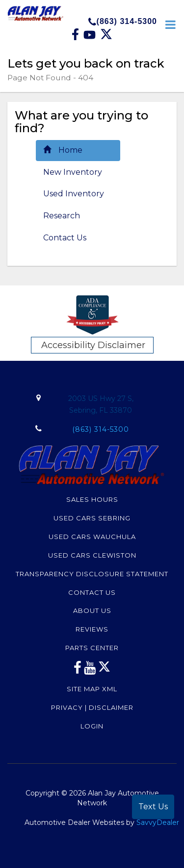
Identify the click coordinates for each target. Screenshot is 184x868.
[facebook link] (76, 38)
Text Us (153, 807)
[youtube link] (90, 670)
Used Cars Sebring (92, 518)
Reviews (92, 629)
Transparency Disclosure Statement (92, 574)
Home (63, 150)
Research (62, 216)
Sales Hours (92, 499)
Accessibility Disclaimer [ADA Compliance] (93, 345)
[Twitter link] (106, 38)
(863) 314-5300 (123, 21)
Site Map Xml (92, 689)
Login (92, 726)
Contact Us (65, 238)
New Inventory (73, 172)
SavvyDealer (158, 822)
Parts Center (92, 648)
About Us (92, 610)
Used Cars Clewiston (92, 555)
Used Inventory (74, 194)
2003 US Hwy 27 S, (101, 405)
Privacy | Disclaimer (92, 707)
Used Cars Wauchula (92, 537)
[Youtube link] (91, 38)
